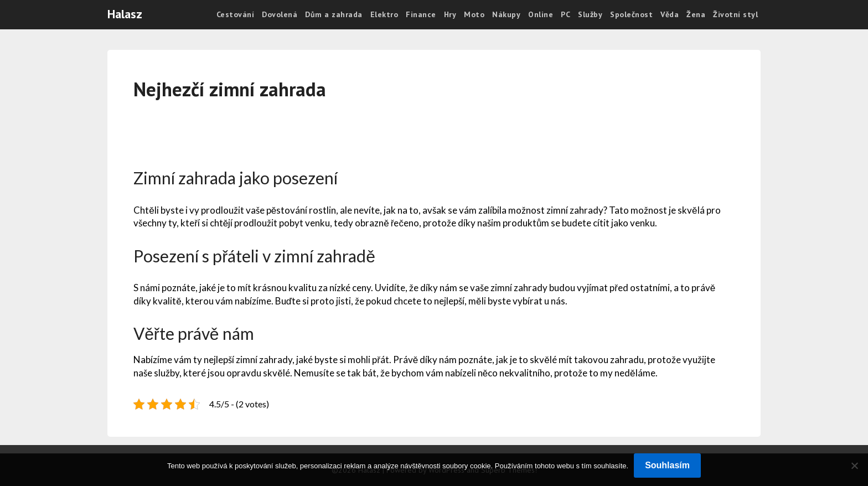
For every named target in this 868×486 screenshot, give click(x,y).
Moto (474, 14)
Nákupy (506, 14)
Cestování (236, 14)
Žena (696, 14)
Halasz (125, 14)
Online (541, 14)
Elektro (384, 14)
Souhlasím (667, 465)
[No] (854, 466)
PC (565, 14)
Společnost (631, 14)
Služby (590, 14)
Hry (450, 14)
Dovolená (280, 14)
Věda (670, 14)
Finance (421, 14)
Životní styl (735, 14)
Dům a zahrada (334, 14)
